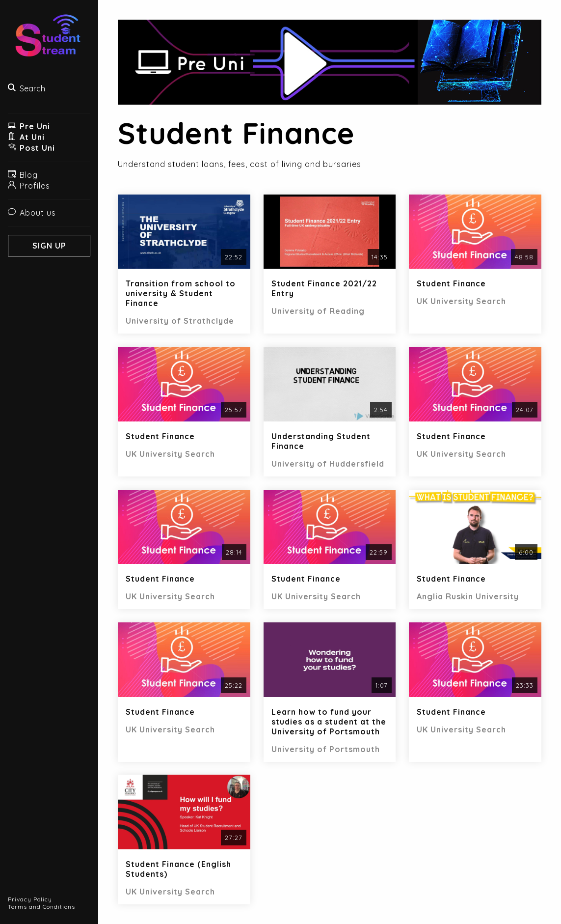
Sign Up (49, 246)
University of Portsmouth (326, 749)
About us (32, 213)
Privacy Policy (30, 899)
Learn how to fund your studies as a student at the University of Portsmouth (329, 722)
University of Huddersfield (328, 464)
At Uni (26, 137)
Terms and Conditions (41, 907)
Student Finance (451, 283)
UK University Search (461, 301)
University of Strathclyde (180, 321)
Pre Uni (29, 126)
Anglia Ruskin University (468, 596)
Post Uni (31, 148)
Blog (23, 175)
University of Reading (318, 311)
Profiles (29, 186)
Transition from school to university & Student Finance (181, 293)
